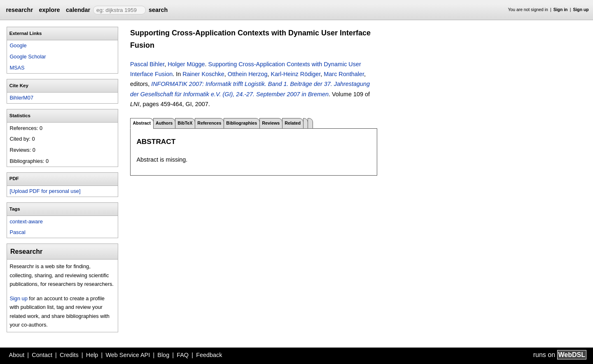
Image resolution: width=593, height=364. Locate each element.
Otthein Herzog (248, 74)
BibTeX (185, 123)
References (209, 123)
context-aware (26, 221)
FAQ (183, 355)
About (17, 355)
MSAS (17, 68)
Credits (69, 355)
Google (18, 45)
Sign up (581, 10)
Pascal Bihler (147, 64)
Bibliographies (242, 123)
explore (49, 10)
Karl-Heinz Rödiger (296, 74)
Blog (163, 355)
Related (293, 123)
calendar (78, 10)
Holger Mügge (186, 64)
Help (92, 355)
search (158, 10)
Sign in (561, 10)
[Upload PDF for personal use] (45, 191)
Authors (164, 123)
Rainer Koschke (203, 74)
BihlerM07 (21, 98)
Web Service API (128, 355)
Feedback (209, 355)
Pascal (17, 232)
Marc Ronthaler (344, 74)
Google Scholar (28, 57)
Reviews (271, 123)
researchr (19, 10)
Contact (42, 355)
